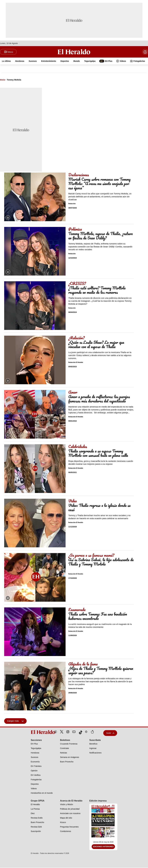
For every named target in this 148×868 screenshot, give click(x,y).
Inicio (3, 80)
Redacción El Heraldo (76, 363)
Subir (110, 733)
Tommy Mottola (14, 80)
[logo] (37, 732)
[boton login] (145, 52)
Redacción (72, 204)
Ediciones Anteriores (103, 847)
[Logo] (74, 52)
